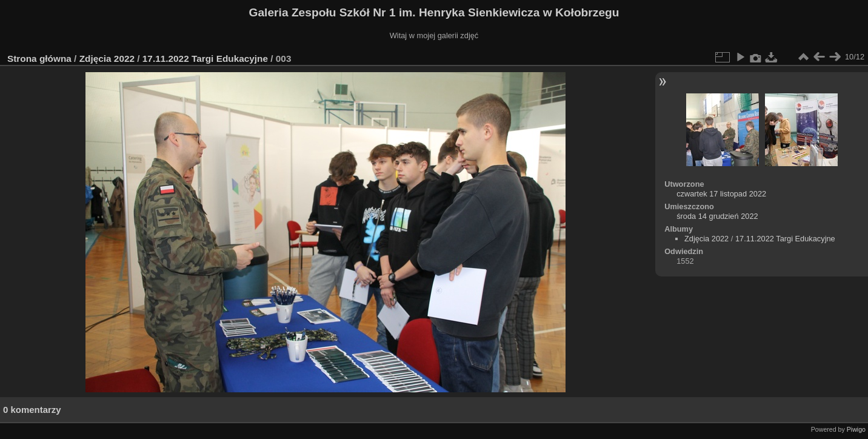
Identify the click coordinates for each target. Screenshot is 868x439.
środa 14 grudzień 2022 (717, 216)
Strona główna (39, 59)
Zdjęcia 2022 (107, 59)
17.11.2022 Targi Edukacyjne (205, 59)
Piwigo (856, 429)
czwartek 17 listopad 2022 (721, 194)
